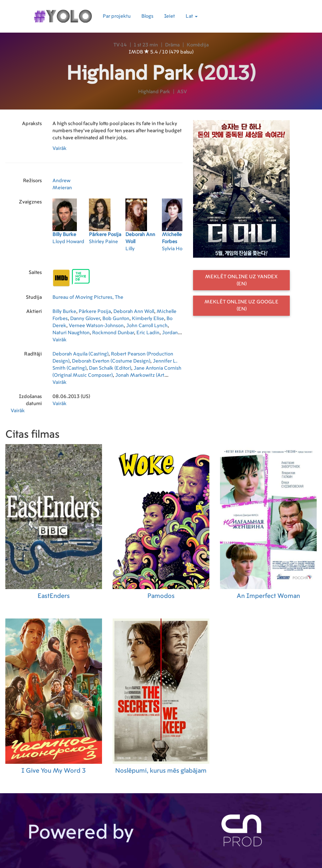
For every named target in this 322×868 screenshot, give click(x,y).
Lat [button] (192, 16)
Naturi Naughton (71, 333)
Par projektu (117, 16)
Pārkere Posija (95, 312)
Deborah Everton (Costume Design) (111, 361)
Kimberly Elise (148, 319)
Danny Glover (85, 319)
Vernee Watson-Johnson (96, 326)
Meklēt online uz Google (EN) (241, 306)
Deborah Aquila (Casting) (80, 354)
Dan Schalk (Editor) (110, 368)
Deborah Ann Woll (134, 312)
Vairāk (60, 149)
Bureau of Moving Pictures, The (88, 297)
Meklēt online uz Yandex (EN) (241, 280)
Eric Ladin (148, 333)
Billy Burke (64, 312)
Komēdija (198, 45)
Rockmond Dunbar (113, 333)
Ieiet (170, 16)
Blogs (147, 16)
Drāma (172, 45)
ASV (182, 92)
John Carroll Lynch (147, 326)
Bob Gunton (116, 319)
